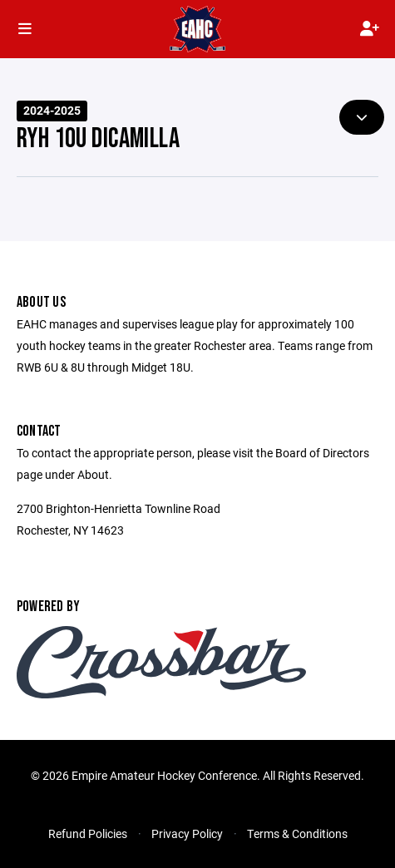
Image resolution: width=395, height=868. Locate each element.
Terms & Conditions (297, 833)
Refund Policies (88, 833)
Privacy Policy (187, 833)
